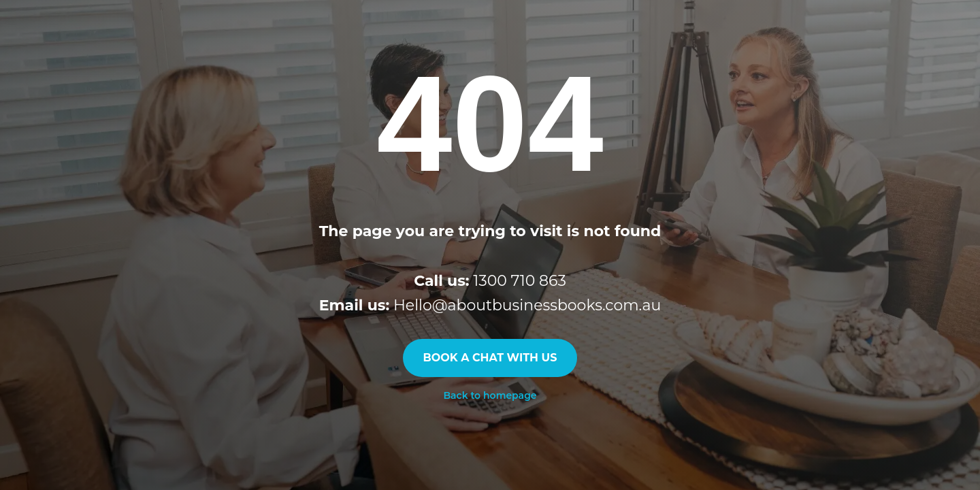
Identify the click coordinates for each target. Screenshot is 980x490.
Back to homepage (490, 395)
